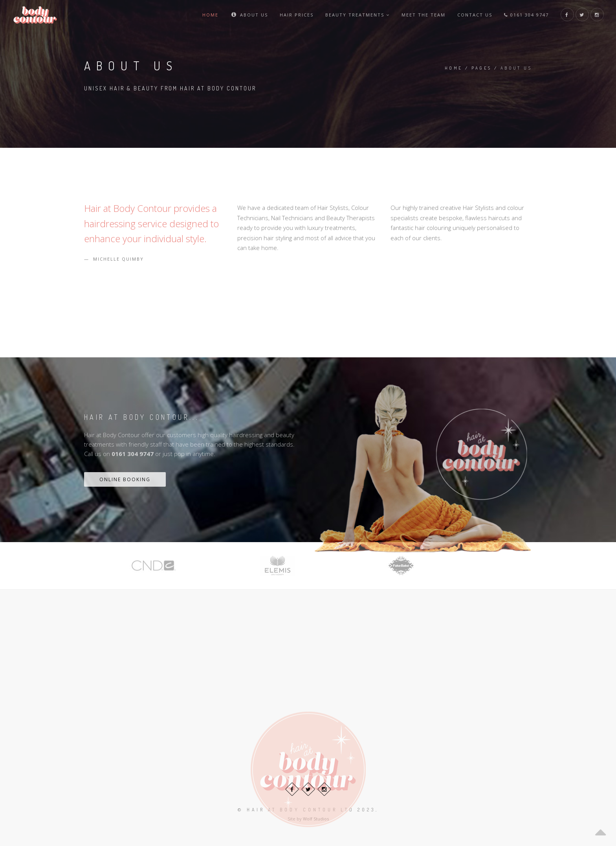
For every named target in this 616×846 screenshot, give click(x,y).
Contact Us (475, 15)
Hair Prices (297, 15)
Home (210, 15)
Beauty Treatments (357, 15)
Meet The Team (423, 15)
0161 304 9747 (526, 15)
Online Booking (125, 479)
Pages (482, 68)
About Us (249, 15)
